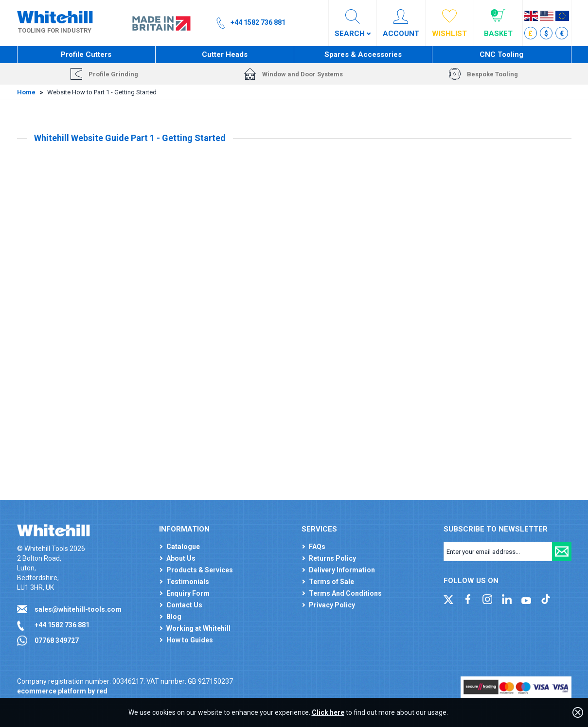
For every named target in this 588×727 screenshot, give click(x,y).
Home (26, 92)
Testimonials (188, 582)
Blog (174, 617)
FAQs (317, 547)
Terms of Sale (331, 582)
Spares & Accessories (363, 54)
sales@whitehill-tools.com (78, 609)
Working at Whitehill (198, 628)
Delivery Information (342, 570)
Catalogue (183, 547)
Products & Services (200, 570)
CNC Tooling (501, 54)
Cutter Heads (225, 54)
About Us (181, 558)
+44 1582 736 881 (62, 625)
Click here (328, 712)
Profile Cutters (86, 54)
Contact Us (184, 605)
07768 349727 (57, 640)
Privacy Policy (332, 605)
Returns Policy (332, 558)
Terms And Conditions (345, 593)
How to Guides (190, 640)
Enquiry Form (188, 593)
